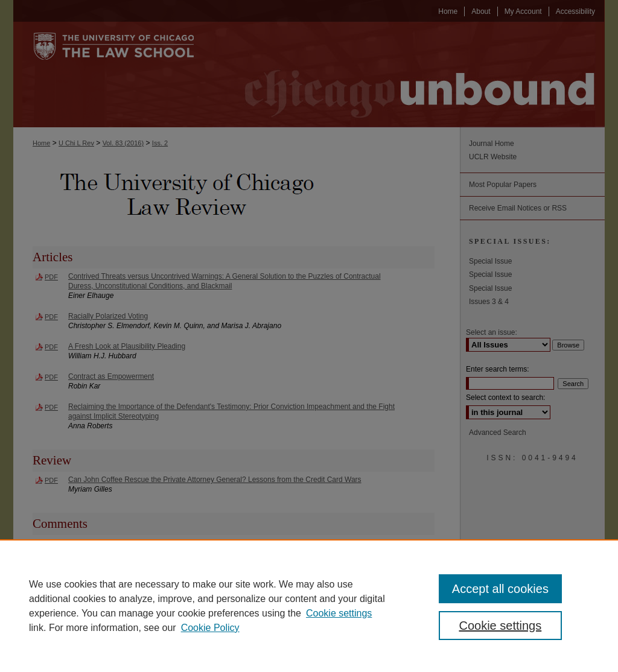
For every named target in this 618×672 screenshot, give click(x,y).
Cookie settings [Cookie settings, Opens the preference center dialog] (500, 626)
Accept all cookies (500, 589)
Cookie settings (339, 613)
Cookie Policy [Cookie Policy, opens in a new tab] (210, 628)
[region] (309, 606)
